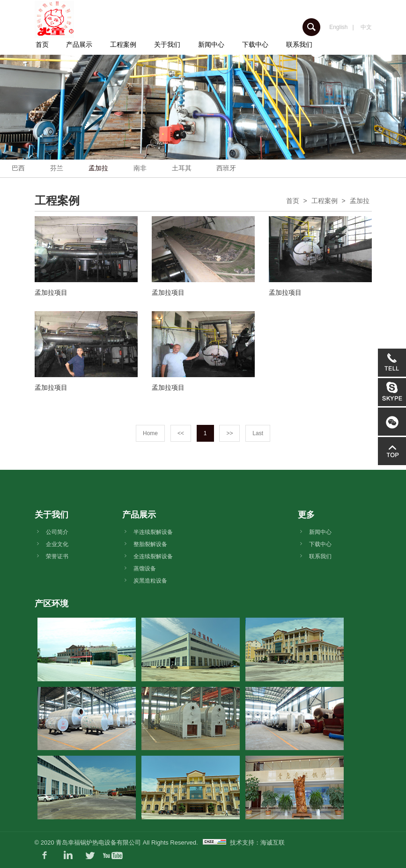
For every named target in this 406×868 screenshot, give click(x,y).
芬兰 (57, 168)
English (338, 27)
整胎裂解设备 (150, 544)
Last (258, 433)
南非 (140, 168)
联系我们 (299, 44)
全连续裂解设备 (153, 556)
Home (150, 433)
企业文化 (57, 544)
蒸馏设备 (145, 569)
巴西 (18, 168)
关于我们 (167, 44)
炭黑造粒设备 (150, 581)
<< (181, 433)
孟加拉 (98, 168)
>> (229, 433)
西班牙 (226, 168)
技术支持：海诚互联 (257, 842)
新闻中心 (211, 44)
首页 (42, 44)
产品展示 (79, 44)
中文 (366, 27)
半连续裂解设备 (153, 532)
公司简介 (57, 532)
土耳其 (182, 168)
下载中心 (255, 44)
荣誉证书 (57, 556)
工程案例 (123, 44)
